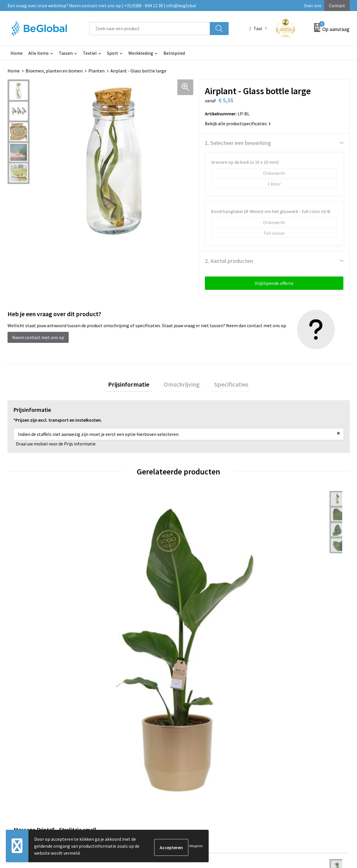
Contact (337, 6)
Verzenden (327, 810)
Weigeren (196, 846)
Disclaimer (279, 708)
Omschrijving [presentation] (182, 386)
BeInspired (174, 53)
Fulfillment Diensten (163, 699)
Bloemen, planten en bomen (54, 71)
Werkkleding (141, 53)
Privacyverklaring (286, 699)
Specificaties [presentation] (225, 386)
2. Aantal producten (229, 261)
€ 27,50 (285, 596)
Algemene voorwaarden (292, 681)
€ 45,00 (114, 596)
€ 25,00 (29, 596)
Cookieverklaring (285, 690)
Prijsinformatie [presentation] (134, 386)
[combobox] (150, 29)
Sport (113, 53)
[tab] (134, 386)
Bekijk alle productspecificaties (238, 123)
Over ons (313, 6)
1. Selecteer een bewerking (238, 143)
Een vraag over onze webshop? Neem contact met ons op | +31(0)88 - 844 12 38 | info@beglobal (102, 6)
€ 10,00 (200, 596)
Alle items (39, 53)
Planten (96, 71)
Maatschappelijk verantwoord (172, 690)
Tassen (66, 53)
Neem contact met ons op (38, 337)
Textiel (90, 53)
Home (17, 53)
